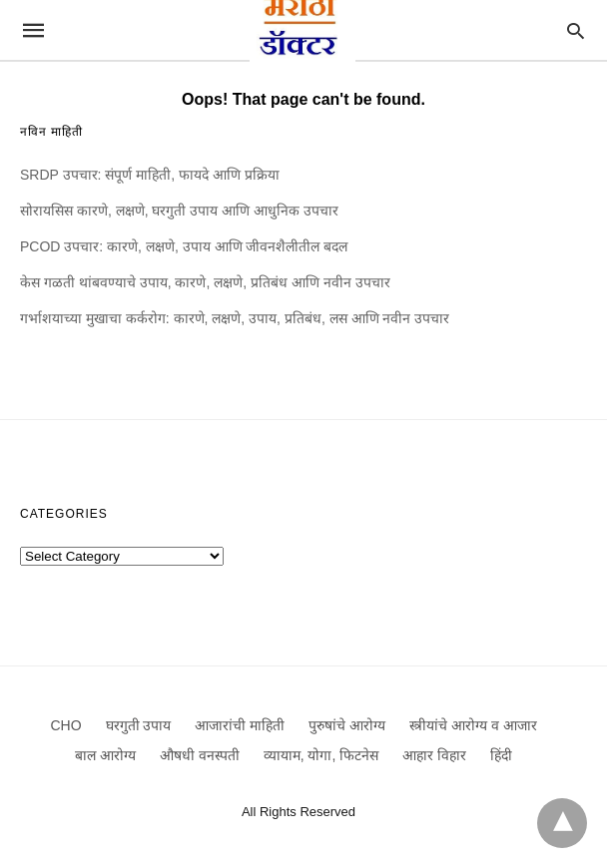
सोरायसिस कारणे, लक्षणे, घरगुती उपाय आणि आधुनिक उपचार (179, 211)
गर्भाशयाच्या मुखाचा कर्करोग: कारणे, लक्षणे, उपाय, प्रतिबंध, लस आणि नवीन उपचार (235, 318)
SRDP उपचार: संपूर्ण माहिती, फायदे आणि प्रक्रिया (150, 175)
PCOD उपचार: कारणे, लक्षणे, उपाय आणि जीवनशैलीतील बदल (184, 246)
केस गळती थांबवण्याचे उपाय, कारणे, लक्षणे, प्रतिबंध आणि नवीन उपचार (205, 282)
